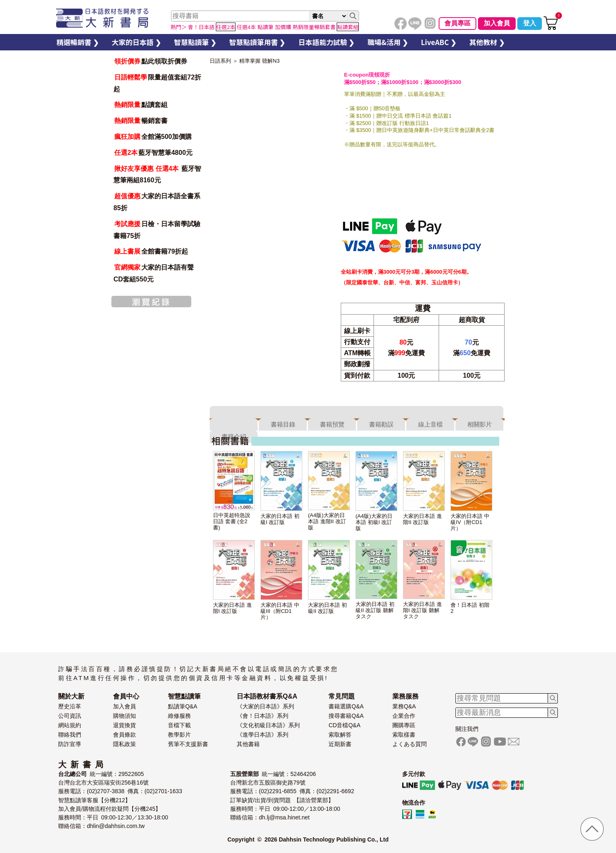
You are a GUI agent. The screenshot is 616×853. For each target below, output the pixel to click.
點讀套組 (140, 105)
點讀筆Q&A (183, 706)
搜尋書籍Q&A (346, 716)
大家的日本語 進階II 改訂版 (422, 519)
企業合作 (404, 716)
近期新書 (340, 744)
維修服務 (179, 716)
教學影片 (179, 735)
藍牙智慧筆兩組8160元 (157, 175)
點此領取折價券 (150, 61)
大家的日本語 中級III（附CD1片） (280, 611)
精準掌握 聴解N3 (259, 61)
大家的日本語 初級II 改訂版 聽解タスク (375, 610)
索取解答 (340, 735)
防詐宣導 (70, 744)
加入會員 (497, 23)
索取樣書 (404, 735)
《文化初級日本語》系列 (268, 725)
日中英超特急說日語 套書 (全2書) (232, 521)
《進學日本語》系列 (263, 735)
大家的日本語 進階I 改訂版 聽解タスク (422, 610)
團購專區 (404, 725)
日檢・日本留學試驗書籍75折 (157, 230)
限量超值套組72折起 (157, 83)
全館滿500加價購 (153, 137)
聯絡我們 (70, 735)
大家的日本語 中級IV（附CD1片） (470, 522)
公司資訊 (70, 716)
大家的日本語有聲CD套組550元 (154, 273)
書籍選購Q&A (346, 706)
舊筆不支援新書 (188, 744)
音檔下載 (179, 725)
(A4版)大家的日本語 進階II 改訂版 (327, 521)
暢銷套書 (140, 121)
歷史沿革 (70, 706)
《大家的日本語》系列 (265, 706)
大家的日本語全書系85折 (157, 202)
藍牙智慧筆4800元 (153, 153)
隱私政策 (125, 744)
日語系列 (220, 61)
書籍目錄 (283, 424)
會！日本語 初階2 (470, 608)
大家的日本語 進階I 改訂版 (232, 608)
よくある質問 (410, 744)
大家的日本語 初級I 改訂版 (280, 519)
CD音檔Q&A (344, 725)
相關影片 (480, 424)
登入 (530, 23)
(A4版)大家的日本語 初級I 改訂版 (374, 522)
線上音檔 (430, 424)
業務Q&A (404, 706)
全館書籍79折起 (151, 251)
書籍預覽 (332, 424)
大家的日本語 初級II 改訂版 (327, 608)
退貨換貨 (125, 725)
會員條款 (125, 735)
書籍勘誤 (381, 424)
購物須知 (125, 716)
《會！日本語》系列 (263, 716)
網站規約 (70, 725)
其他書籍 (248, 744)
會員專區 (457, 23)
